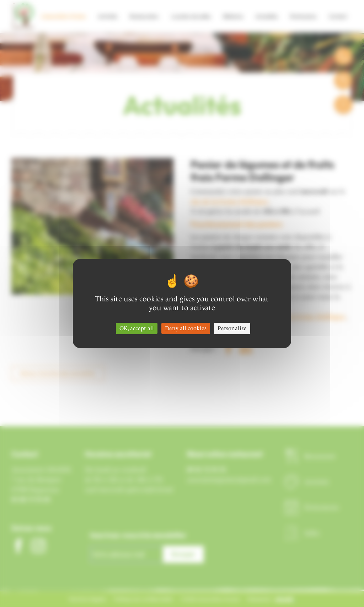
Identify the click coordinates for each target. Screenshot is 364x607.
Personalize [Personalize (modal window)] (232, 328)
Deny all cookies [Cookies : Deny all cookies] (186, 328)
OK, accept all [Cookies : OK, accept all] (137, 328)
